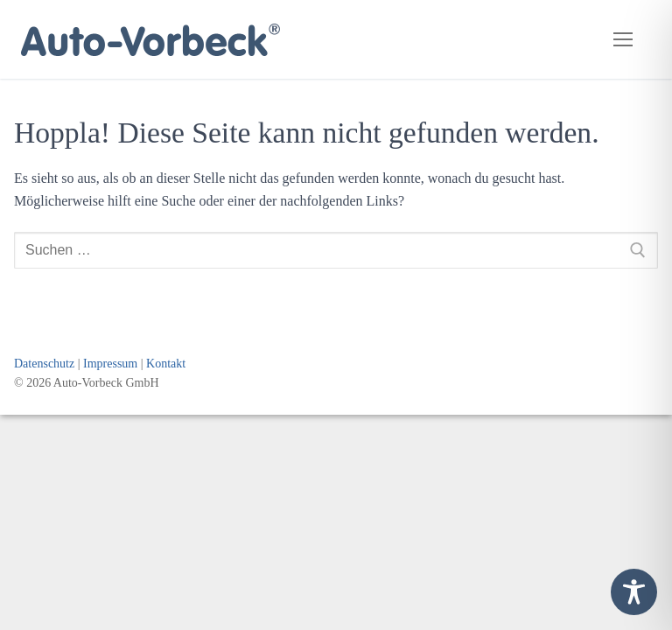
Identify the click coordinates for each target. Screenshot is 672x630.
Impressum (110, 364)
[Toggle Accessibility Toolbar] (634, 592)
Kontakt (166, 364)
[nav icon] (623, 39)
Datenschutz (44, 364)
